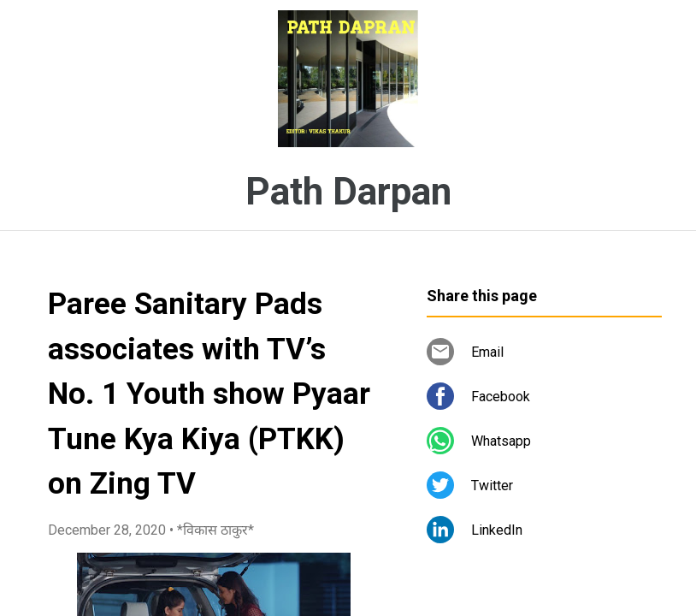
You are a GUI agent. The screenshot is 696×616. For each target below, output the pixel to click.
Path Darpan (348, 192)
